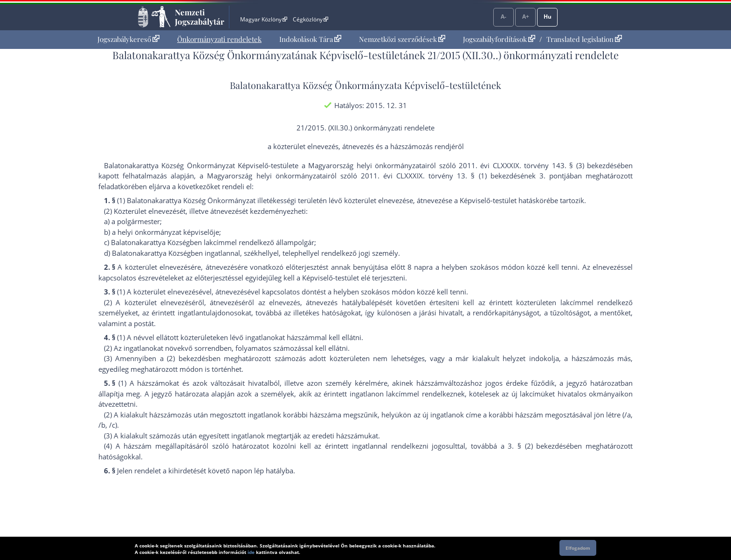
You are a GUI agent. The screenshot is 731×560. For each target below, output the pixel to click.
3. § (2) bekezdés (537, 446)
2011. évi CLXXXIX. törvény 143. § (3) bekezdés (538, 165)
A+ (526, 17)
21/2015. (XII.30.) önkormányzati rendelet (364, 128)
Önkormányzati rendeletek (219, 39)
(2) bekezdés (187, 358)
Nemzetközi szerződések (402, 39)
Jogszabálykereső (128, 39)
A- (503, 17)
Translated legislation (584, 39)
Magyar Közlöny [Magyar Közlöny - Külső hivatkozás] (264, 19)
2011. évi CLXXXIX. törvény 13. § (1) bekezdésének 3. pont (462, 176)
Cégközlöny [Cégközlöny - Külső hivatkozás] (310, 19)
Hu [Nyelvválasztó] (548, 17)
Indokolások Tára (310, 39)
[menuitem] (128, 39)
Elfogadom (578, 548)
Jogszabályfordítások (499, 39)
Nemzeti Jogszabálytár (200, 17)
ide (251, 552)
